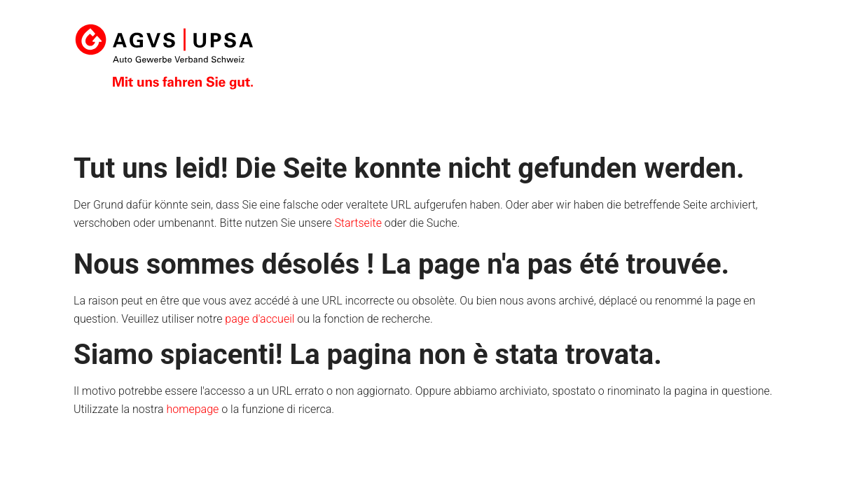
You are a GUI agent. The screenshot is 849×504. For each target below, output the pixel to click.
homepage (193, 409)
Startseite (358, 223)
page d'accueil (260, 319)
